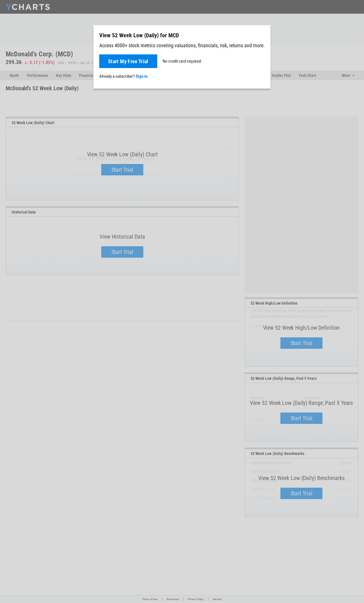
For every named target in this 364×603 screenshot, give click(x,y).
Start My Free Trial (128, 61)
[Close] (264, 34)
